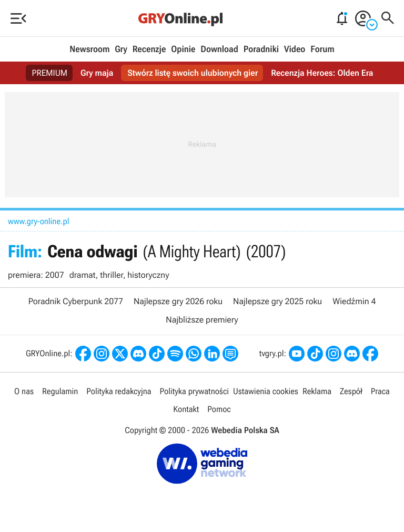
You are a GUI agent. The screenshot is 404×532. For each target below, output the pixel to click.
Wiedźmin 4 (354, 301)
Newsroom (89, 49)
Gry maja (97, 73)
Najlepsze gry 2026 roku (178, 301)
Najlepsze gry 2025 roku (277, 301)
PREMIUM (50, 73)
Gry (121, 49)
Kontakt (186, 409)
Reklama (317, 391)
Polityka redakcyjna (119, 391)
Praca (380, 391)
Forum (322, 49)
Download (219, 49)
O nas (24, 391)
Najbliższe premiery (202, 320)
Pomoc (219, 409)
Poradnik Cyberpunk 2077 (76, 301)
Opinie (183, 49)
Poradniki (261, 49)
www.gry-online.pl (39, 221)
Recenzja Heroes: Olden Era (322, 73)
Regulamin (60, 391)
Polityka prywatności (194, 391)
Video (295, 49)
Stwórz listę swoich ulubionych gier (193, 73)
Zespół (351, 391)
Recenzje (149, 49)
